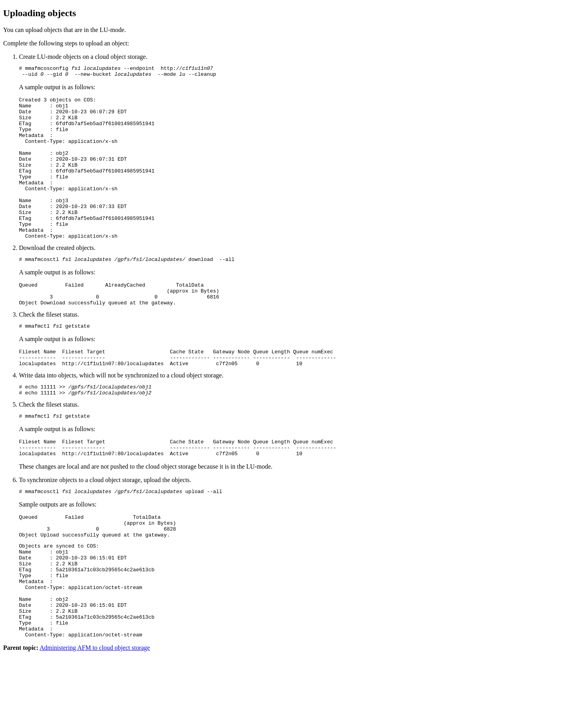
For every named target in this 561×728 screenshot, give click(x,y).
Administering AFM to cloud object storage (95, 721)
